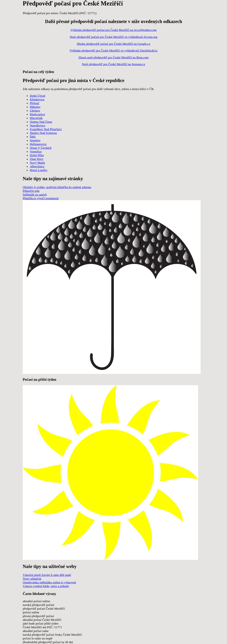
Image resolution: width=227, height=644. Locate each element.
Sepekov (35, 140)
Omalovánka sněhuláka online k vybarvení (49, 582)
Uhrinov (35, 111)
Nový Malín (37, 163)
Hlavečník (36, 118)
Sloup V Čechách (41, 148)
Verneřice (36, 151)
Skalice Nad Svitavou (43, 133)
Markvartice (37, 114)
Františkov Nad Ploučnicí (46, 129)
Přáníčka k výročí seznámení (41, 198)
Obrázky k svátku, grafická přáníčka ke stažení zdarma (57, 187)
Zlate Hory (37, 159)
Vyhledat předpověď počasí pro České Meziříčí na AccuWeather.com (113, 30)
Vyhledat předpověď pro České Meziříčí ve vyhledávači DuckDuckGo (113, 50)
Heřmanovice (38, 144)
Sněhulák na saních (35, 195)
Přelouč (35, 103)
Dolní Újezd (37, 96)
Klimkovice (37, 99)
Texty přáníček (32, 579)
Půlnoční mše (31, 191)
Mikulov (35, 107)
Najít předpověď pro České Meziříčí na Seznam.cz (114, 64)
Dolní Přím (37, 155)
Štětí (33, 137)
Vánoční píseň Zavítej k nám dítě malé (47, 575)
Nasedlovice (38, 125)
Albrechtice (37, 166)
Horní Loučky (39, 170)
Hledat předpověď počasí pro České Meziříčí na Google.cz (113, 44)
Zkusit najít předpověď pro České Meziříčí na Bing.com (113, 57)
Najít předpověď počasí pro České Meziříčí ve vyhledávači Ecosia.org (113, 37)
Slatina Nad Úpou (41, 122)
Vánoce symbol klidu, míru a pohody (46, 586)
